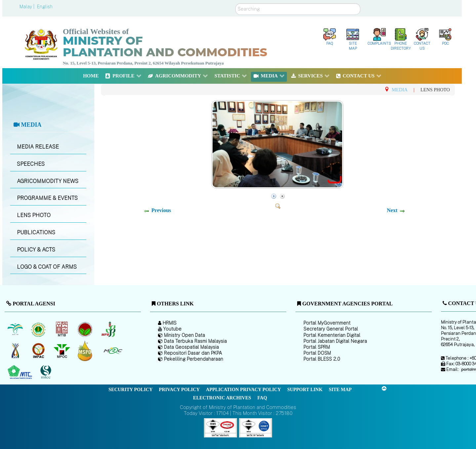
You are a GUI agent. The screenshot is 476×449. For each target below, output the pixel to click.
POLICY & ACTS (36, 250)
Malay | (28, 7)
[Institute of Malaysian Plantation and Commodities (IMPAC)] (39, 351)
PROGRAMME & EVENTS (47, 198)
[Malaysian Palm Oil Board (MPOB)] (16, 329)
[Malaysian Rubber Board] (39, 329)
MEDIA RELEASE (38, 147)
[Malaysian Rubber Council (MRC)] (113, 351)
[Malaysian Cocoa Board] (86, 329)
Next (392, 210)
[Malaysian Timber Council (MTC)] (21, 372)
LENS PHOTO (34, 215)
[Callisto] (220, 427)
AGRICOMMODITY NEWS (48, 181)
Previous (161, 210)
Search (236, 3)
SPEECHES (31, 164)
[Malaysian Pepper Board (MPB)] (109, 329)
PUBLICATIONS (36, 232)
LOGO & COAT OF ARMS (47, 267)
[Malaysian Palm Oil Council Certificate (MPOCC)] (86, 351)
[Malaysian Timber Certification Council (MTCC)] (47, 372)
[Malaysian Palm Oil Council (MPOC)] (62, 351)
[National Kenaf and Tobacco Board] (16, 351)
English (45, 7)
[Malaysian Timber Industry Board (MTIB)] (62, 329)
